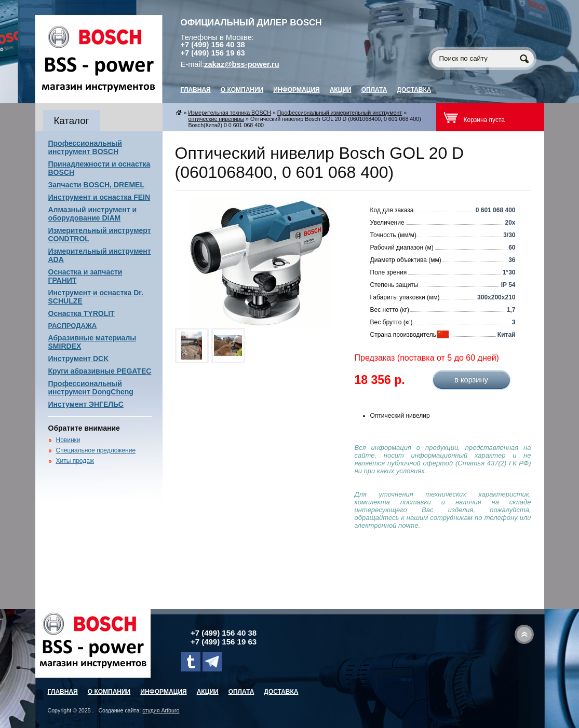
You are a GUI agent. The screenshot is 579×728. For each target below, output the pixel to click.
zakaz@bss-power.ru (242, 64)
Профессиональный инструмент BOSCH (85, 147)
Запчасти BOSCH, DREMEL (97, 185)
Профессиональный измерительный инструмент (340, 113)
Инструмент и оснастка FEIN (99, 197)
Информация (296, 90)
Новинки (68, 440)
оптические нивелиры (217, 119)
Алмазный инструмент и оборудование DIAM (93, 214)
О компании (242, 90)
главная (196, 90)
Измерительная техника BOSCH (230, 113)
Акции (341, 90)
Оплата (374, 90)
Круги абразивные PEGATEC (100, 371)
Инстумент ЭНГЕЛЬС (86, 404)
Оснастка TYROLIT (82, 313)
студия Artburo (161, 710)
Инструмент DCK (79, 359)
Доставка (414, 90)
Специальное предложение (96, 450)
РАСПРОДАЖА (73, 326)
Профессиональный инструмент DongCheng (91, 388)
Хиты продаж (75, 461)
